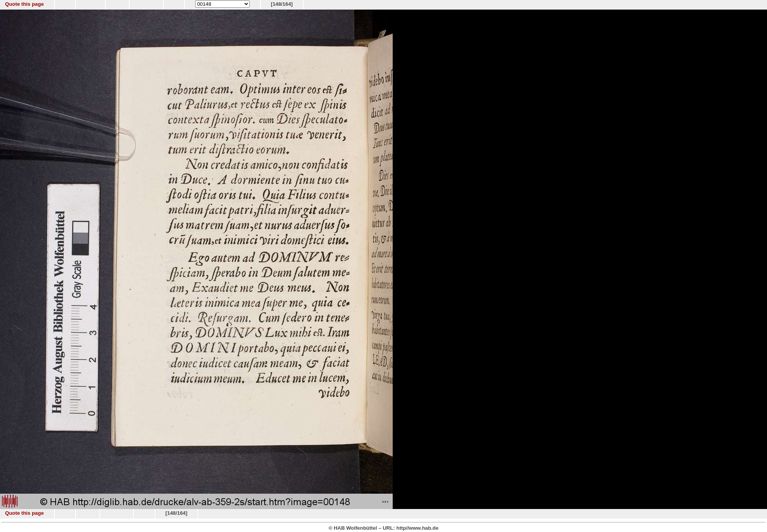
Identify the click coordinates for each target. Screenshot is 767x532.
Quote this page (24, 4)
